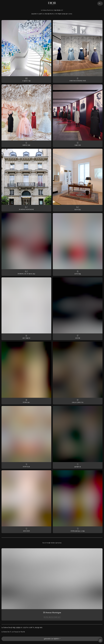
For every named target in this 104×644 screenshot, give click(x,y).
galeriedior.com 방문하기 (52, 639)
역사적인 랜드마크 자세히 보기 (52, 617)
